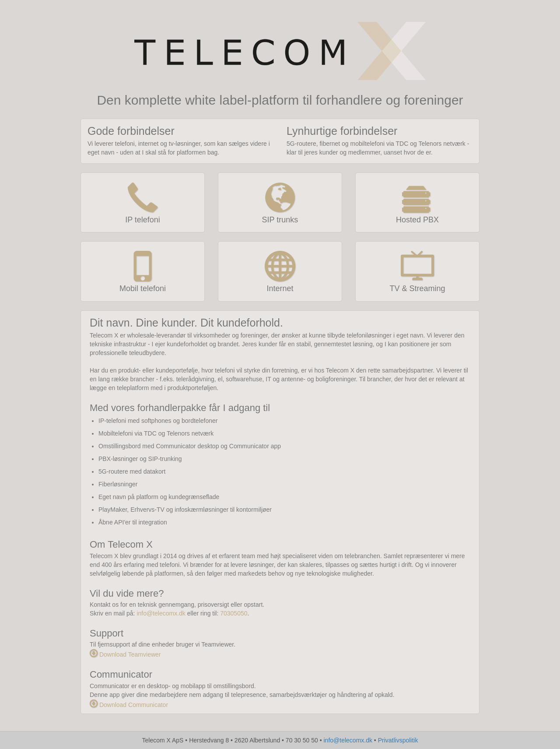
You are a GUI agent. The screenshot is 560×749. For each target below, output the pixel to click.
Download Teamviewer (125, 654)
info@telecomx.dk (161, 613)
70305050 (234, 613)
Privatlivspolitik (398, 740)
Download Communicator (129, 705)
